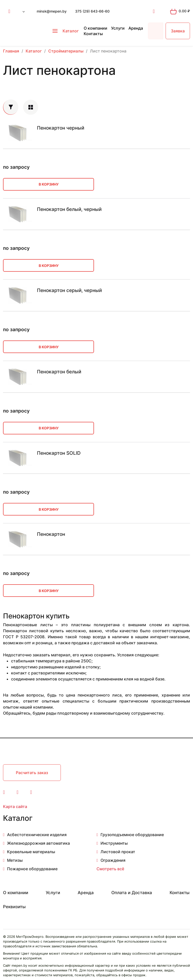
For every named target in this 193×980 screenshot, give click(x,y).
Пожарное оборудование (32, 869)
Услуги (118, 28)
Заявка (178, 31)
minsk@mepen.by (52, 11)
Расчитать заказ (32, 773)
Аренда (136, 28)
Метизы (15, 860)
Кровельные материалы (31, 852)
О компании (95, 28)
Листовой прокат (118, 852)
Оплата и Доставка (132, 893)
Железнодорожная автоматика (38, 843)
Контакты (93, 34)
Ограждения (113, 860)
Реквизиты (14, 907)
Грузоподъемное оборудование (132, 835)
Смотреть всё (110, 869)
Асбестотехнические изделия (37, 835)
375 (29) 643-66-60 (92, 11)
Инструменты (114, 843)
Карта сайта (15, 806)
